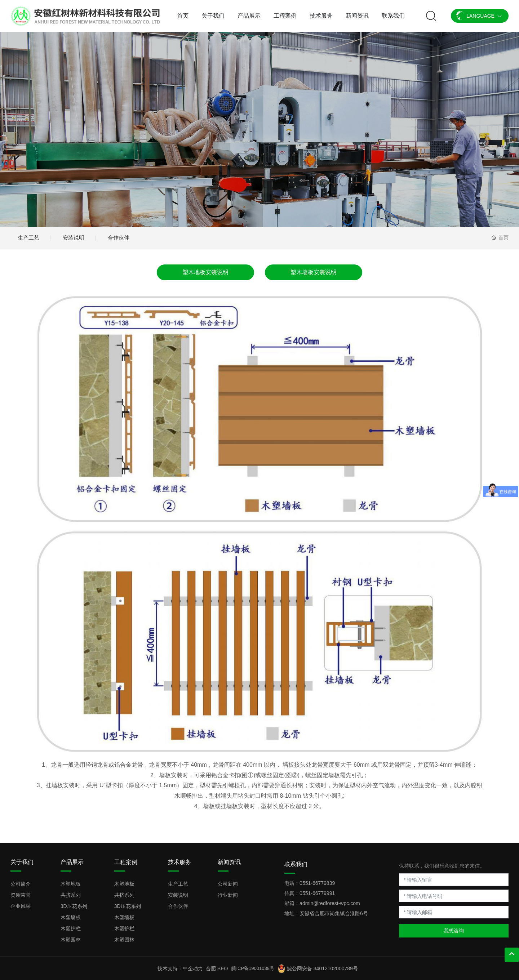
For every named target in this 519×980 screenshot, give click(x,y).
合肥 (211, 968)
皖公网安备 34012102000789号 (322, 968)
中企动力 (193, 968)
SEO (223, 968)
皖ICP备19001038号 (253, 968)
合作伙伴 (119, 238)
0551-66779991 (317, 893)
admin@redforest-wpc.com (330, 903)
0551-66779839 (317, 883)
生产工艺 (28, 238)
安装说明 (74, 238)
